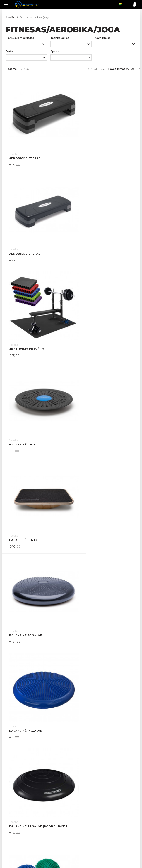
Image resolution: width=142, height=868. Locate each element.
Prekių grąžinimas (50, 813)
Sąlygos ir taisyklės (50, 819)
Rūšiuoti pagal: (97, 69)
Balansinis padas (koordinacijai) (36, 544)
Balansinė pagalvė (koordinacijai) (106, 384)
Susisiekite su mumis (86, 813)
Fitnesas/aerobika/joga (35, 17)
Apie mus (44, 831)
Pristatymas (46, 808)
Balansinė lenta (93, 223)
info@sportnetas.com (18, 841)
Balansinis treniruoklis (100, 624)
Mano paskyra (82, 819)
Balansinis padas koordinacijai (106, 544)
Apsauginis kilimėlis (27, 223)
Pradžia (11, 17)
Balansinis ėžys (23, 464)
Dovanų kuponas (84, 808)
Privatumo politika (50, 825)
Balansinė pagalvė (95, 303)
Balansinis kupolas (96, 464)
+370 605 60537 (14, 836)
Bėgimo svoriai (22, 704)
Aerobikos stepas (25, 143)
